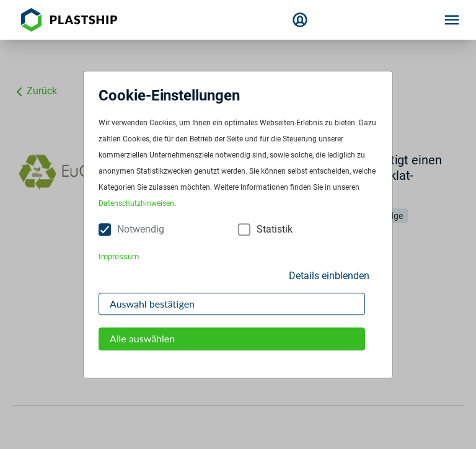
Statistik (275, 230)
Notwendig (141, 230)
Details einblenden (329, 276)
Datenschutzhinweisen (136, 204)
